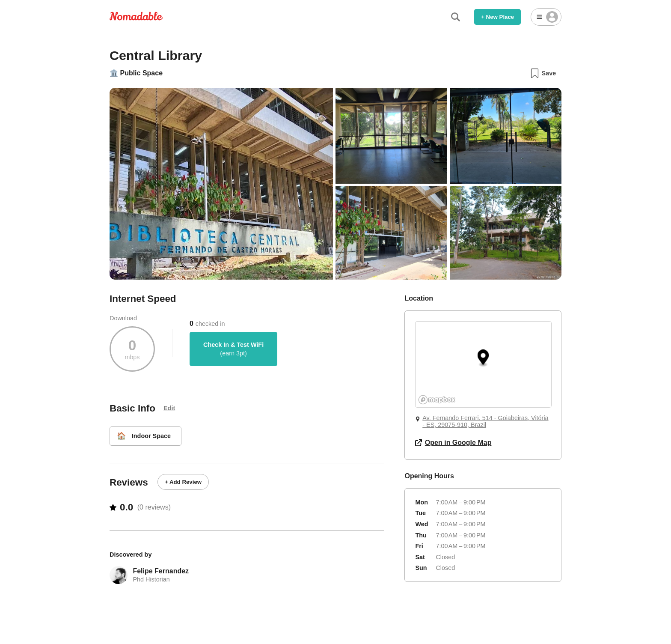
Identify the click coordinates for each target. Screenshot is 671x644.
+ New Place (497, 17)
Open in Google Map (453, 443)
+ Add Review (183, 482)
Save (543, 73)
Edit (169, 408)
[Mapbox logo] (437, 400)
